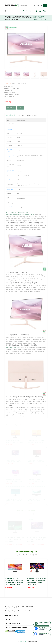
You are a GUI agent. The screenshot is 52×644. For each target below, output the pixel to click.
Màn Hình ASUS (41, 19)
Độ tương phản (9, 154)
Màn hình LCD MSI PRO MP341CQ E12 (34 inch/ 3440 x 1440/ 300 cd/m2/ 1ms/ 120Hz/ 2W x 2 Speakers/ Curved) (14, 589)
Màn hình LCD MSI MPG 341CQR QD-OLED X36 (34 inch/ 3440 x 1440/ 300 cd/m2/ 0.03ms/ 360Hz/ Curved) (37, 589)
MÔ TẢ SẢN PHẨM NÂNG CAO (17, 216)
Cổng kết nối (10, 160)
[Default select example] (38, 5)
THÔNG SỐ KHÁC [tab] (32, 119)
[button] (21, 112)
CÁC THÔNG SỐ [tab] (10, 119)
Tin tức (26, 11)
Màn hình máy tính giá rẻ (13, 351)
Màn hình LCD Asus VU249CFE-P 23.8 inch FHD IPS (20, 218)
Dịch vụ (32, 11)
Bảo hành (9, 211)
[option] (26, 51)
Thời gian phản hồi (9, 132)
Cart (45, 11)
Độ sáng (9, 183)
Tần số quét (10, 193)
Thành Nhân (22, 642)
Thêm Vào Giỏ (11, 111)
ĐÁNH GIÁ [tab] (21, 119)
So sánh (21, 111)
